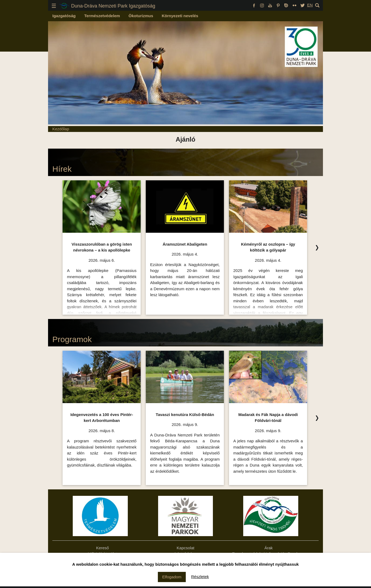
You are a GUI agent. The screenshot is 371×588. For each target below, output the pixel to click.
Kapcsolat (185, 548)
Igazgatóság (64, 16)
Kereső (103, 548)
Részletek (200, 577)
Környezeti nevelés (180, 16)
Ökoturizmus (141, 16)
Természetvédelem (102, 16)
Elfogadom (172, 577)
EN (310, 5)
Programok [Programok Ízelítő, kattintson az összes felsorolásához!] (72, 339)
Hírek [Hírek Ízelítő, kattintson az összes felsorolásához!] (62, 169)
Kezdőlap (61, 129)
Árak (269, 548)
